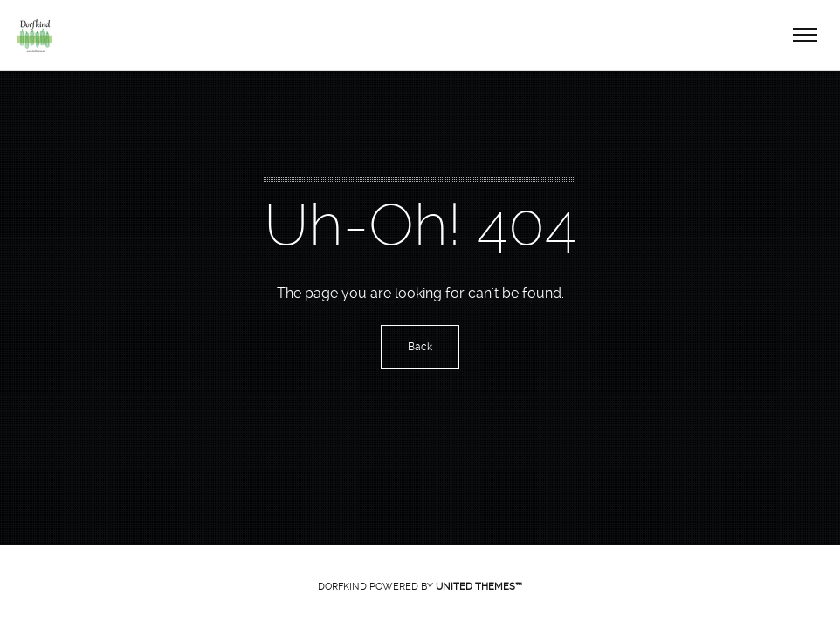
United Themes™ (479, 587)
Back (420, 347)
